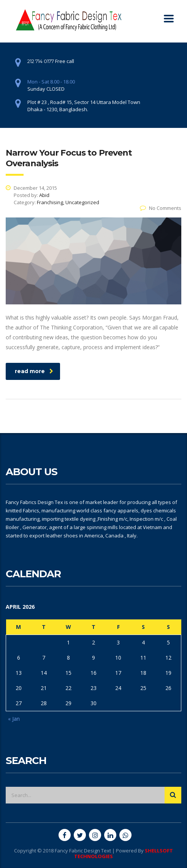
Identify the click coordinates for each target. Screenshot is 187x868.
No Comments (161, 208)
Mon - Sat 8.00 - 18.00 (51, 82)
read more (34, 371)
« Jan (14, 719)
